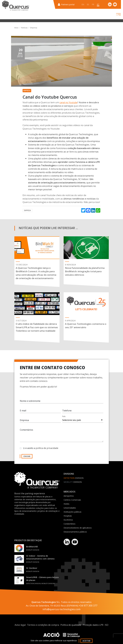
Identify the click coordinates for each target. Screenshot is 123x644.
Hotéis (66, 504)
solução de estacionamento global (48, 134)
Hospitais (68, 516)
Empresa (34, 28)
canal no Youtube (68, 102)
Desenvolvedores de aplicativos (78, 528)
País (64, 419)
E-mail (23, 413)
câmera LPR (94, 162)
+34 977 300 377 (88, 606)
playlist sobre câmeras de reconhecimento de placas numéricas (66, 159)
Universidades (70, 508)
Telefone (67, 413)
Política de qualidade (71, 625)
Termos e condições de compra (43, 625)
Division (74, 478)
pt (98, 4)
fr (93, 4)
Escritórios (68, 520)
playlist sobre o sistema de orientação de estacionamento (64, 176)
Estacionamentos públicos (75, 532)
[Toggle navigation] (116, 14)
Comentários (26, 433)
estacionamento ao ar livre (60, 152)
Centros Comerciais (72, 500)
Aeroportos (69, 496)
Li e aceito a (41, 451)
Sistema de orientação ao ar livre (45, 145)
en (83, 4)
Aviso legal (20, 625)
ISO (107, 625)
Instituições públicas (73, 512)
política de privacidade (47, 451)
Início (16, 28)
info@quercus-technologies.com (61, 609)
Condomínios (70, 524)
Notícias (24, 28)
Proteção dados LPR (93, 625)
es (88, 4)
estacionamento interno (72, 183)
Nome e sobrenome (30, 404)
